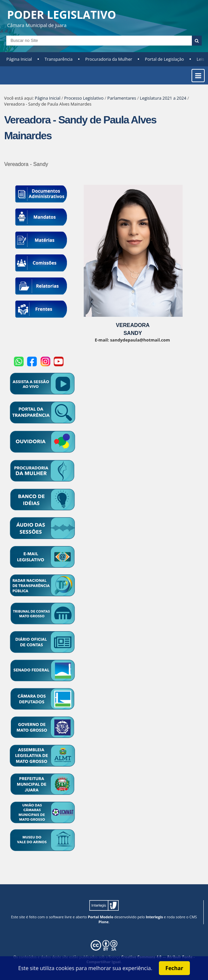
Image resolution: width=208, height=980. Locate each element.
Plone (104, 922)
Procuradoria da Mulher (109, 59)
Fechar (174, 968)
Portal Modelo (101, 917)
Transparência (59, 59)
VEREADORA (133, 325)
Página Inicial (19, 59)
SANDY (133, 333)
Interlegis (154, 917)
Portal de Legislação (164, 59)
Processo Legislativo (84, 98)
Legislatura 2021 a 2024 (163, 98)
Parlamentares (121, 98)
